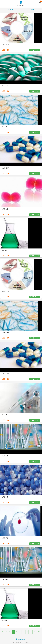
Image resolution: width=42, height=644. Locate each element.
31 (39, 632)
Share (31, 9)
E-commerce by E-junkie (21, 643)
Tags (11, 9)
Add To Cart (35, 50)
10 (34, 632)
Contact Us (21, 639)
